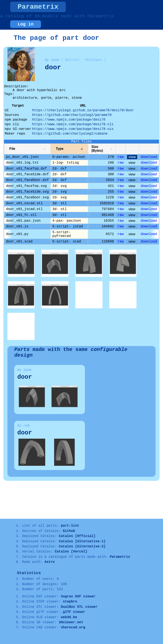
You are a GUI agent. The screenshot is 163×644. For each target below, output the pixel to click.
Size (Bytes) (97, 149)
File (12, 149)
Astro (50, 562)
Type (60, 149)
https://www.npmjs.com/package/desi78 (69, 120)
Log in (26, 24)
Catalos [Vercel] (71, 552)
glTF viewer (74, 612)
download (149, 157)
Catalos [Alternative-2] (82, 547)
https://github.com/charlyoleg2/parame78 (72, 115)
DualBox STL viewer (79, 607)
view (132, 157)
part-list (70, 526)
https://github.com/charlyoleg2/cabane (70, 134)
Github (69, 531)
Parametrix (38, 7)
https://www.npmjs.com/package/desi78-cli (73, 124)
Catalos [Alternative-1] (82, 541)
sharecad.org (73, 627)
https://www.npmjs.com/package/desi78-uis (73, 129)
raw (120, 157)
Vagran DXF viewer (78, 597)
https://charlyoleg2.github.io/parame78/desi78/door (83, 110)
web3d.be (69, 617)
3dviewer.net (71, 622)
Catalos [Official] (77, 536)
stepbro (70, 602)
